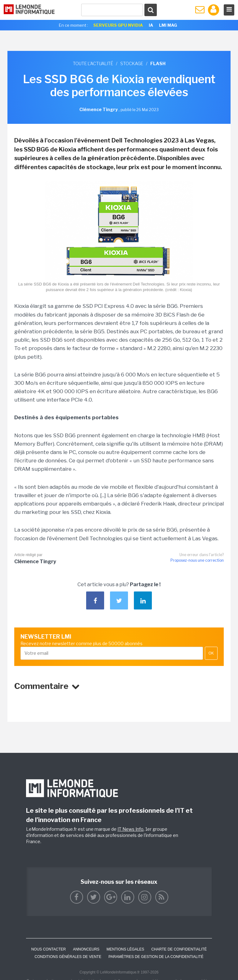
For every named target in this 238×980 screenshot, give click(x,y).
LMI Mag (168, 25)
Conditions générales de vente (68, 957)
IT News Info (130, 829)
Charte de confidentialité (179, 949)
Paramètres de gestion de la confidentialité (156, 957)
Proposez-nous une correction (197, 560)
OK (211, 653)
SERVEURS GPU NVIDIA (118, 25)
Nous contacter (49, 949)
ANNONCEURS (86, 949)
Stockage (132, 63)
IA (151, 25)
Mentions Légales (125, 949)
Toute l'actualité (93, 63)
